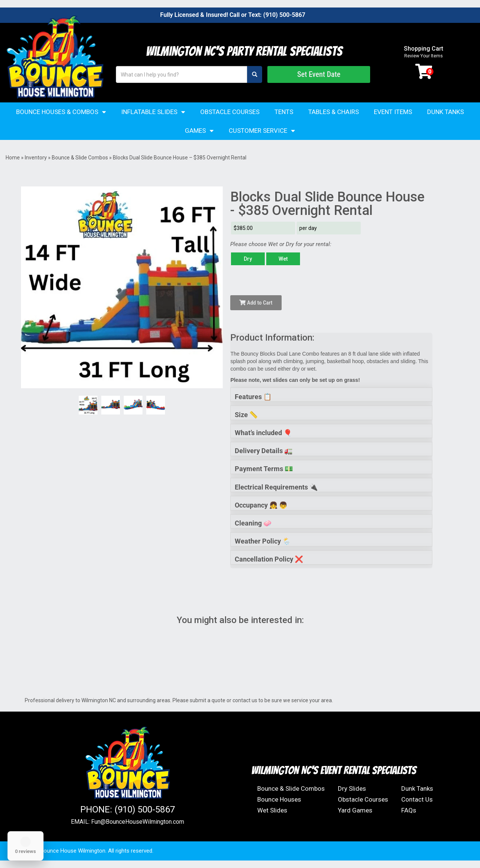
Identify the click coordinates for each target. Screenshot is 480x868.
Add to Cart (256, 303)
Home (13, 158)
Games (199, 131)
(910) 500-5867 (284, 15)
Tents (284, 112)
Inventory (36, 158)
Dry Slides (352, 788)
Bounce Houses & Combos (61, 112)
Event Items (393, 112)
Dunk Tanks (445, 112)
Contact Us (417, 799)
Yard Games (355, 810)
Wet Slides (272, 810)
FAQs (409, 810)
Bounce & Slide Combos (80, 158)
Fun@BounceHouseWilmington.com (138, 822)
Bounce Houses (279, 799)
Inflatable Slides (153, 112)
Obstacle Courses (230, 112)
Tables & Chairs (334, 112)
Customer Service (262, 131)
